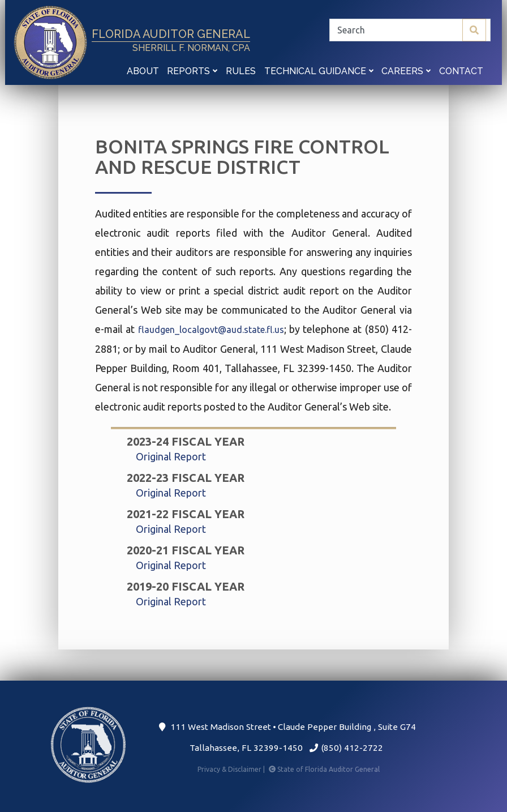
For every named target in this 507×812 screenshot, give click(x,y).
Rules (241, 71)
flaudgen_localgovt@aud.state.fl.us (211, 330)
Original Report (171, 456)
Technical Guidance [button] (319, 71)
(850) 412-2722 (346, 748)
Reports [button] (192, 71)
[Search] (410, 30)
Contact (461, 71)
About (143, 71)
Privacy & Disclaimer (232, 769)
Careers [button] (406, 71)
